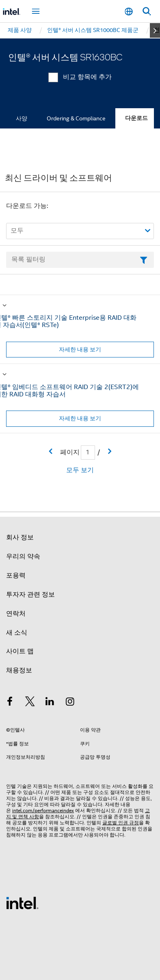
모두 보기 (80, 470)
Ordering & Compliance (76, 118)
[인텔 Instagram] (70, 703)
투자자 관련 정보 (30, 595)
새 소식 (17, 633)
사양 (22, 118)
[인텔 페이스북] (10, 703)
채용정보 (19, 670)
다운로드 (136, 118)
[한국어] (129, 12)
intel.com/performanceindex (43, 810)
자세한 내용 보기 (80, 349)
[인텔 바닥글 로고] (22, 903)
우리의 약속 (23, 556)
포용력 (16, 576)
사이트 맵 (20, 651)
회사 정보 (20, 537)
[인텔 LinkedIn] (50, 703)
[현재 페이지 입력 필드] (88, 453)
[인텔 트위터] (30, 703)
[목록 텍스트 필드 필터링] (80, 260)
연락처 (16, 614)
